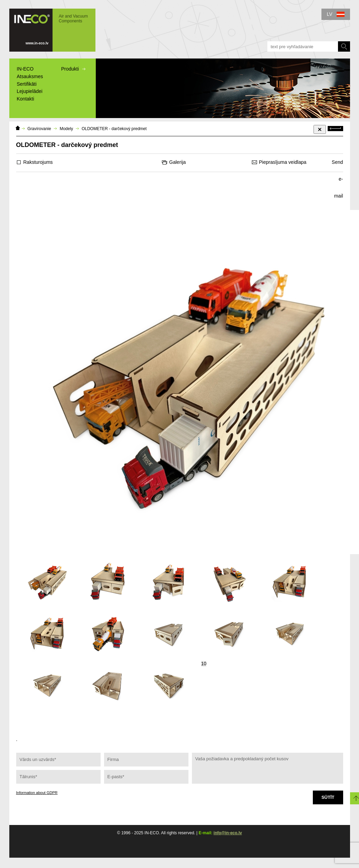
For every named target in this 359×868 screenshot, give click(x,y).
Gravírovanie (39, 129)
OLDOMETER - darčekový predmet (114, 129)
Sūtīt (328, 797)
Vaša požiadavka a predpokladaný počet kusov (268, 768)
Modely (66, 129)
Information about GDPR (37, 793)
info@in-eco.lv (228, 833)
